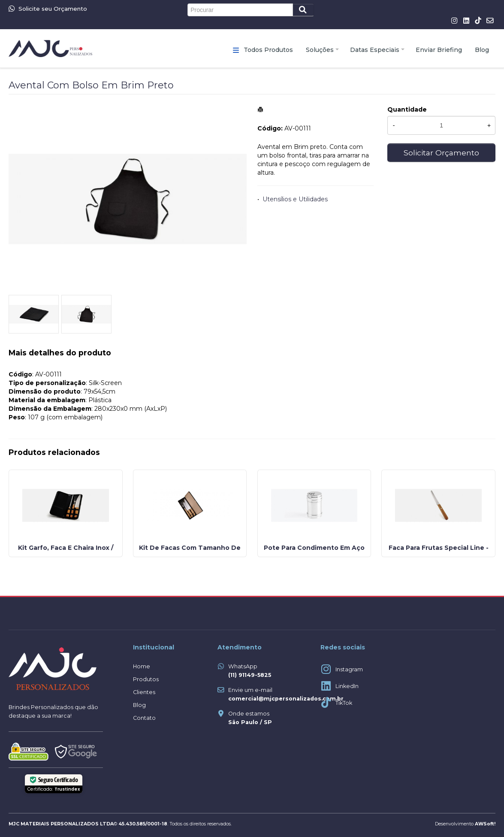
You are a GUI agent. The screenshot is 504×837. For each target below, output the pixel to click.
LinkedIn (347, 686)
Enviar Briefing (439, 50)
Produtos (146, 679)
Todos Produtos (268, 50)
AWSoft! (485, 824)
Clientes (144, 692)
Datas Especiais (375, 50)
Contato (144, 718)
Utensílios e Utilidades (295, 199)
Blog (482, 50)
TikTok (344, 703)
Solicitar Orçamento (441, 153)
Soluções (320, 50)
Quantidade (407, 109)
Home (142, 666)
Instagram (349, 669)
